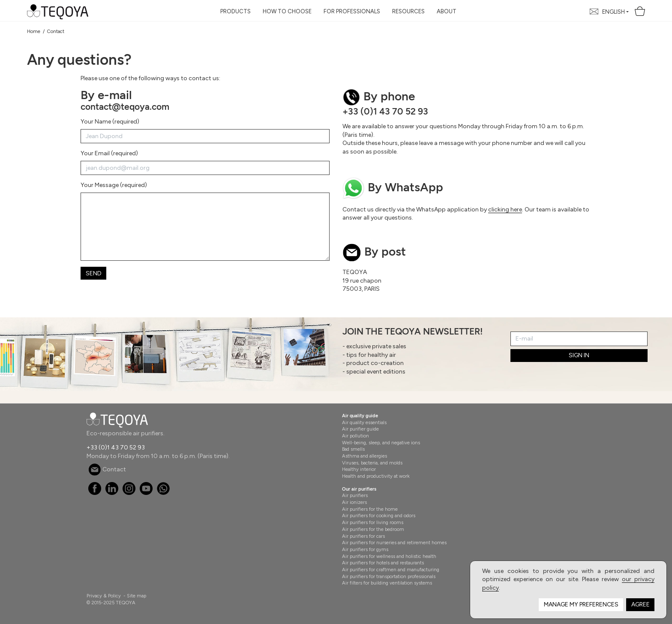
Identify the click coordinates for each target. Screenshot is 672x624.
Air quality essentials (364, 422)
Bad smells (353, 449)
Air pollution (355, 436)
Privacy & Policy (104, 596)
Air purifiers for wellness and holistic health (389, 556)
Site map (136, 596)
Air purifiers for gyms (365, 549)
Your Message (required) (114, 185)
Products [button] (235, 11)
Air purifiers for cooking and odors (379, 515)
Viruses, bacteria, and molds (372, 463)
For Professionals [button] (352, 11)
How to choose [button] (287, 11)
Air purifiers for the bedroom (373, 529)
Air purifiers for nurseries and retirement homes (394, 543)
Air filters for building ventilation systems (387, 583)
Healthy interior (359, 469)
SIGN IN (579, 355)
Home (34, 31)
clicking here (505, 210)
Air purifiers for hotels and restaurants (383, 563)
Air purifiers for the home (370, 509)
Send (94, 273)
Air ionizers (354, 502)
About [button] (447, 11)
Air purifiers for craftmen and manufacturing (391, 570)
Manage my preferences (581, 604)
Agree (640, 604)
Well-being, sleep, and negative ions (381, 443)
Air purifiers (355, 495)
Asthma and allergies (364, 456)
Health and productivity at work (376, 476)
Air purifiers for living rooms (373, 522)
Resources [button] (408, 11)
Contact (107, 469)
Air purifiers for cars (363, 536)
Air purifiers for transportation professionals (389, 576)
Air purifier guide (360, 429)
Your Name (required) (110, 122)
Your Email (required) (109, 153)
